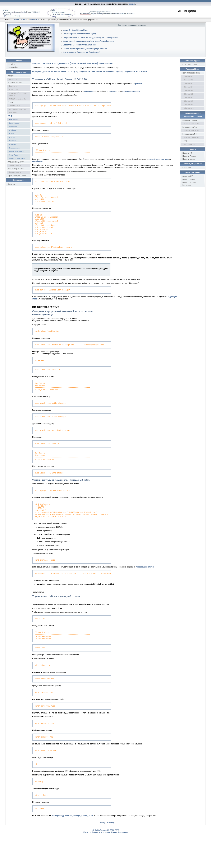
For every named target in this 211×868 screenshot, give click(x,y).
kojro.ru (132, 4)
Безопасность (14, 148)
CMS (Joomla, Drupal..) (18, 99)
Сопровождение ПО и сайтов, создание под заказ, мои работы (90, 37)
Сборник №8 (188, 101)
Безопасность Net (190, 134)
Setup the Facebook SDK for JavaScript (80, 45)
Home (16, 20)
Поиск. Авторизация (17, 151)
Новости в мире (189, 159)
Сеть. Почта (14, 155)
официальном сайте (131, 91)
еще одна (165, 161)
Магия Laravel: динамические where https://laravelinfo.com (88, 41)
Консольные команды (17, 109)
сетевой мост (154, 161)
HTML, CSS (14, 90)
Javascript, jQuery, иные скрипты (18, 94)
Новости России (189, 156)
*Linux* (24, 20)
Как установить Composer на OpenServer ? (82, 52)
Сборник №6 (188, 94)
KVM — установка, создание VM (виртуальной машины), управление (73, 63)
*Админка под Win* (16, 162)
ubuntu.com (112, 91)
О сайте (11, 64)
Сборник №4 (188, 87)
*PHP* (11, 116)
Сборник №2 (188, 80)
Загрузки (12, 184)
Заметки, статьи (15, 165)
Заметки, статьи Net (191, 137)
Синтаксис (13, 127)
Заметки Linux (15, 106)
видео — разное (189, 182)
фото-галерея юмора (191, 73)
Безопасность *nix (190, 127)
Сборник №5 (188, 90)
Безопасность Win (190, 120)
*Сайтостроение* (15, 83)
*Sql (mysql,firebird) (16, 169)
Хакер (185, 141)
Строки (12, 137)
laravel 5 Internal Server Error (75, 30)
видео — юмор (189, 179)
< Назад (102, 852)
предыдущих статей (145, 588)
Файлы (12, 134)
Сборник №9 (188, 105)
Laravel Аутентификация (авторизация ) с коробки (85, 49)
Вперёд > (111, 852)
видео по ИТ (187, 176)
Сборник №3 (188, 83)
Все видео (187, 185)
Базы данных (14, 123)
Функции (12, 144)
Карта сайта (13, 67)
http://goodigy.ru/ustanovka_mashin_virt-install (92, 71)
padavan (139, 84)
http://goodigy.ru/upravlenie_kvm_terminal (130, 71)
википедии (89, 91)
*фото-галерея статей (17, 175)
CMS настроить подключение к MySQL (80, 34)
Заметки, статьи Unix (191, 131)
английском (37, 164)
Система (13, 141)
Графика (13, 130)
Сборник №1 (188, 76)
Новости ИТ (187, 153)
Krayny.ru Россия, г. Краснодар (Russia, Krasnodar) (106, 862)
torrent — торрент (190, 64)
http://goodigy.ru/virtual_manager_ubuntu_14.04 (73, 845)
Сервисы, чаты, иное (17, 159)
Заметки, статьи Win (191, 124)
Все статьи (34, 20)
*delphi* (11, 76)
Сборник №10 (189, 108)
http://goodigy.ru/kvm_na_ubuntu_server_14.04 (52, 71)
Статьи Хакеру (189, 144)
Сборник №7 (188, 98)
